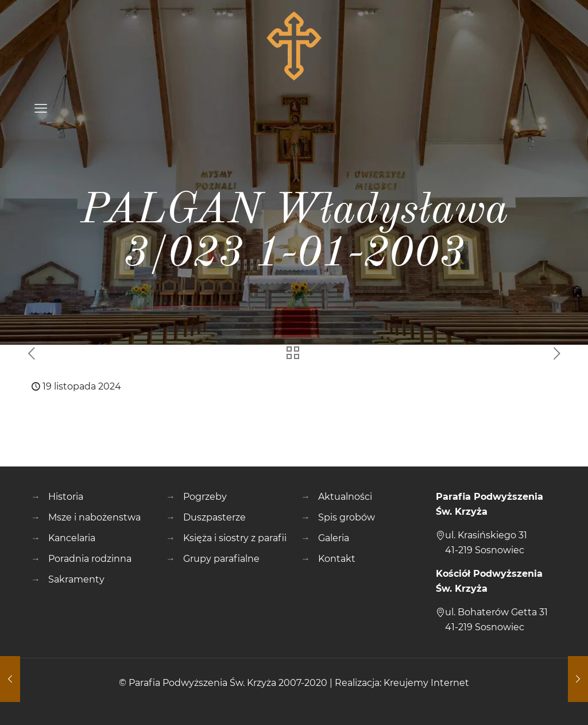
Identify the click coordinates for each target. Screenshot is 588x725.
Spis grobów (347, 517)
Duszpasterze (214, 517)
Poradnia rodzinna (90, 559)
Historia (66, 497)
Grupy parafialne (221, 559)
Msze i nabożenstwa (94, 517)
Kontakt (337, 559)
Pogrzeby (205, 497)
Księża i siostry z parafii (235, 538)
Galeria (334, 538)
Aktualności (345, 497)
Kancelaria (72, 538)
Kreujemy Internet (426, 683)
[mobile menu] (41, 109)
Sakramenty (76, 579)
